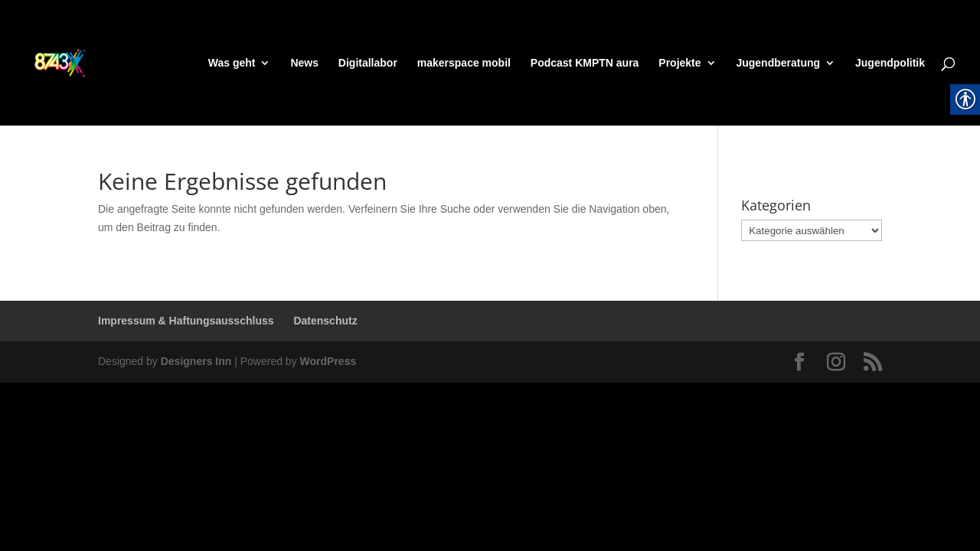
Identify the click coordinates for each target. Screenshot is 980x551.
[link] (89, 62)
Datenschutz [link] (325, 321)
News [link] (304, 63)
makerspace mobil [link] (464, 63)
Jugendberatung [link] (778, 63)
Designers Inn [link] (196, 361)
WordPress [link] (328, 361)
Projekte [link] (679, 63)
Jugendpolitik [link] (890, 63)
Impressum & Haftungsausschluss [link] (186, 321)
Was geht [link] (232, 63)
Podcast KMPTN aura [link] (585, 63)
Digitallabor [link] (368, 63)
